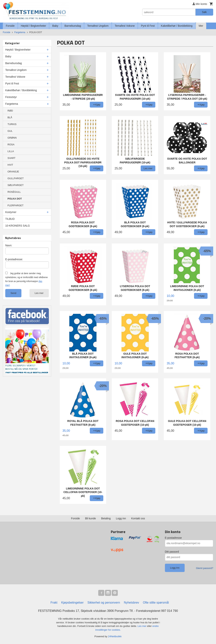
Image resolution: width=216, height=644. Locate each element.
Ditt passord (172, 552)
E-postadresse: (14, 259)
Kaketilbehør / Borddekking (177, 26)
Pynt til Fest (148, 26)
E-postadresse (173, 538)
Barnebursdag (73, 26)
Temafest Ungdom (98, 26)
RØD (10, 111)
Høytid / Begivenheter (34, 26)
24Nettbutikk (115, 636)
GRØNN (12, 138)
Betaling (106, 518)
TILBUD (10, 219)
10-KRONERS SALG (18, 226)
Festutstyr (11, 97)
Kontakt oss (138, 518)
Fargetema (12, 104)
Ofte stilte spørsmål (156, 603)
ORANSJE (13, 172)
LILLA (11, 151)
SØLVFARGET (16, 185)
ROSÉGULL (14, 192)
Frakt (54, 603)
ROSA (11, 145)
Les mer (39, 293)
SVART (11, 158)
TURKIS (12, 124)
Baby (55, 26)
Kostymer (11, 212)
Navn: (9, 245)
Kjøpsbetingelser (72, 603)
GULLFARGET (16, 178)
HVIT (10, 165)
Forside (10, 26)
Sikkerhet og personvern (104, 603)
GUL (10, 131)
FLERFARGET (15, 205)
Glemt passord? (205, 568)
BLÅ (10, 117)
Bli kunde (91, 518)
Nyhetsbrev (131, 603)
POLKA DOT (15, 199)
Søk (204, 12)
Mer (201, 26)
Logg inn (121, 518)
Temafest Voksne (125, 26)
